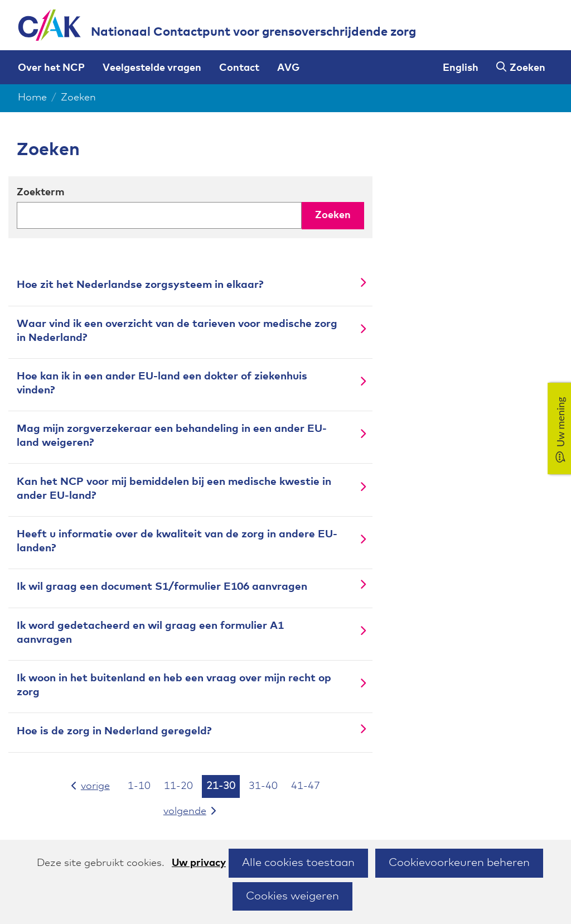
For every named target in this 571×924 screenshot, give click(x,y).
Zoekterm (41, 192)
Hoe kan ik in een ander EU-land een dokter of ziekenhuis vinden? (162, 383)
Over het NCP (51, 68)
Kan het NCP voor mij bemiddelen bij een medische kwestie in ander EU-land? (174, 489)
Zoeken (528, 68)
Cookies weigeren (292, 896)
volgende (197, 810)
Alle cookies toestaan (298, 863)
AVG (288, 68)
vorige (92, 785)
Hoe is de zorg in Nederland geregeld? (114, 731)
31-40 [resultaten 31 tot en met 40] (263, 786)
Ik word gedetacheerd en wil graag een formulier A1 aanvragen (150, 633)
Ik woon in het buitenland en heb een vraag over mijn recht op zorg (174, 685)
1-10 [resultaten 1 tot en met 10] (139, 786)
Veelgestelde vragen (152, 68)
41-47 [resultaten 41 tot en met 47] (306, 786)
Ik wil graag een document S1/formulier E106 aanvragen (162, 587)
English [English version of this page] (461, 68)
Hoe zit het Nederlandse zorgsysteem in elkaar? (140, 285)
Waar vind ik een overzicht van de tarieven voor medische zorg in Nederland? (177, 331)
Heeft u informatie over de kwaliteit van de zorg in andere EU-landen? (177, 541)
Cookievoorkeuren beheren (459, 863)
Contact (239, 68)
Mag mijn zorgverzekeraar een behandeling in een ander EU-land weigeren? (172, 436)
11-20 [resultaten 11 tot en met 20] (178, 786)
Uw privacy (199, 863)
